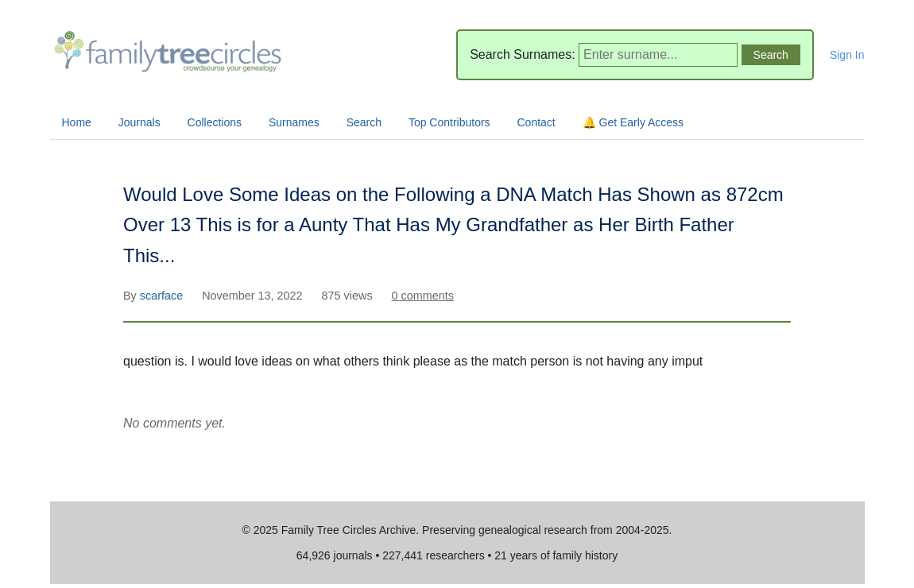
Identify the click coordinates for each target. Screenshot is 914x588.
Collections (215, 122)
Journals (139, 122)
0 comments (423, 296)
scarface (163, 296)
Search (364, 122)
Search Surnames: (523, 54)
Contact (536, 122)
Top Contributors (449, 122)
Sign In (847, 55)
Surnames (294, 122)
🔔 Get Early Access (633, 122)
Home (77, 122)
